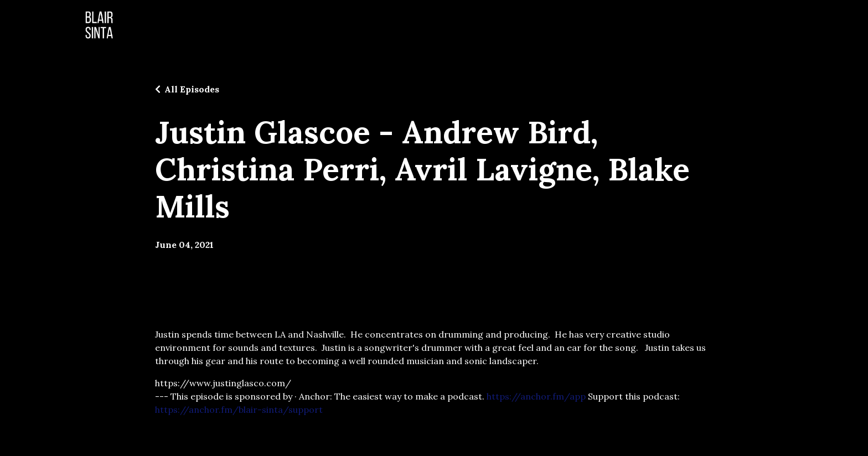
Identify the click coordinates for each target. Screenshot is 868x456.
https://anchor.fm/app (536, 396)
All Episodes (192, 89)
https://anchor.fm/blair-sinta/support (239, 410)
